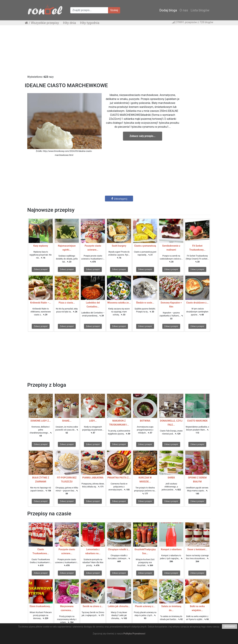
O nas (184, 10)
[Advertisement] (119, 52)
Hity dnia (69, 23)
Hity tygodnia (90, 23)
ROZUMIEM (230, 626)
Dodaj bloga (168, 10)
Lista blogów (200, 10)
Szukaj (114, 10)
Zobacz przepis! (41, 269)
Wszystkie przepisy (45, 23)
